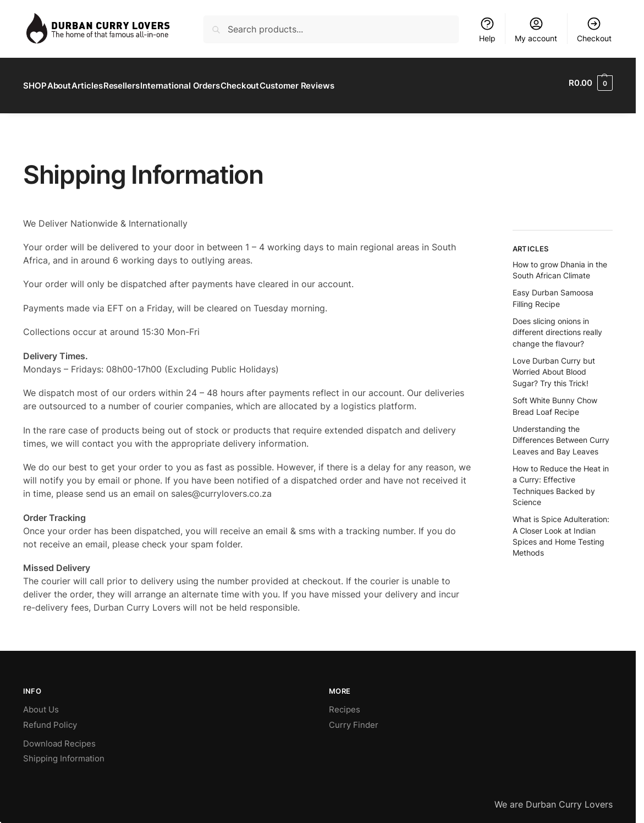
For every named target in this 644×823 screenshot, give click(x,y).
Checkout (594, 29)
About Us (41, 704)
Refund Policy (50, 719)
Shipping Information (64, 753)
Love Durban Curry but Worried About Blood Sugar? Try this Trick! (554, 366)
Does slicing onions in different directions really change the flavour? (557, 327)
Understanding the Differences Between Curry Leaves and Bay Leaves (561, 435)
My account (536, 29)
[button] (591, 83)
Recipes (345, 704)
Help (487, 29)
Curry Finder (354, 719)
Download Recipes (59, 738)
